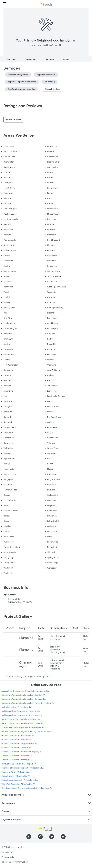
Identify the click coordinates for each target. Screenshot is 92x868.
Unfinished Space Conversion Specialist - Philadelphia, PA (27, 788)
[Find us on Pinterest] (40, 837)
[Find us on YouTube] (63, 837)
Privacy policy (9, 857)
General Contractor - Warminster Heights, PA (21, 752)
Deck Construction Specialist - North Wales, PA (22, 723)
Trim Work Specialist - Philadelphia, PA (18, 784)
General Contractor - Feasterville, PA (18, 736)
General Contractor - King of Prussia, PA (19, 744)
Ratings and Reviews (23, 106)
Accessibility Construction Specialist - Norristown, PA (25, 691)
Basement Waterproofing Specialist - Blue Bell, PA (23, 695)
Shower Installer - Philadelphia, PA (16, 772)
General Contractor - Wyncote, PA (17, 756)
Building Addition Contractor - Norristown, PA (22, 715)
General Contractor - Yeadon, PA (16, 760)
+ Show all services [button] (52, 89)
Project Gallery (18, 616)
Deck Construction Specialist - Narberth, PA (21, 719)
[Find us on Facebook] (29, 837)
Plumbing (26, 638)
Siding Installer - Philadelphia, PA (16, 776)
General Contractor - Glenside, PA (17, 740)
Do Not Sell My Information (15, 862)
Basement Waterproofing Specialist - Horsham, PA (24, 699)
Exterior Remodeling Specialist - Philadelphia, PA (23, 727)
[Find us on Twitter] (52, 837)
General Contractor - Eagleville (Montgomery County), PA (27, 732)
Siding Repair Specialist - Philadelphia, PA (20, 780)
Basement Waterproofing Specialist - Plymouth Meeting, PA (28, 703)
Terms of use (8, 852)
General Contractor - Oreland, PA (16, 748)
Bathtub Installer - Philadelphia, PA (17, 707)
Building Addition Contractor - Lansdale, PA (21, 711)
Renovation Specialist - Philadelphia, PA (19, 764)
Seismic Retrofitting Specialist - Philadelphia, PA (23, 768)
